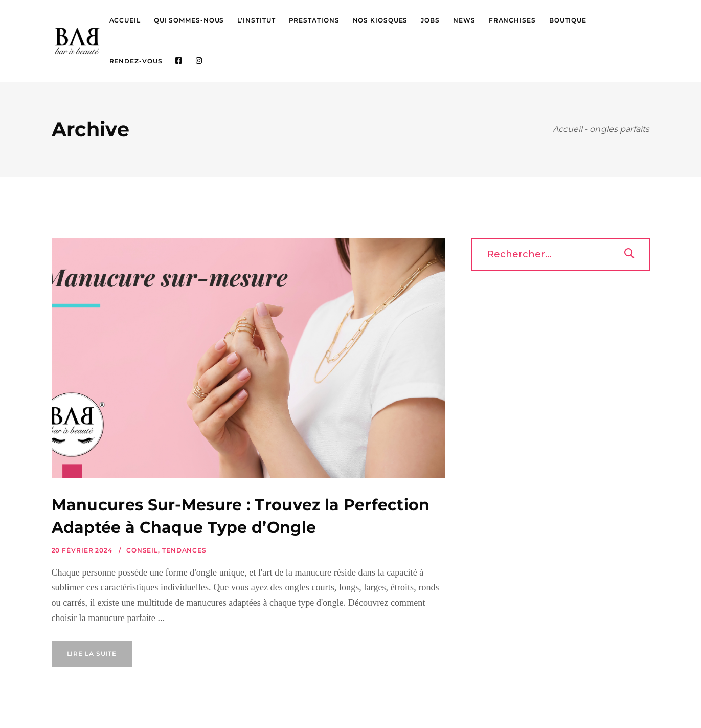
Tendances (184, 550)
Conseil (142, 550)
